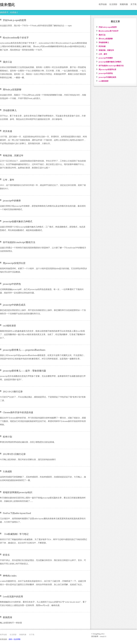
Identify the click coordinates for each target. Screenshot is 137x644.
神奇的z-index (10, 576)
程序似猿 (103, 4)
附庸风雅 (124, 4)
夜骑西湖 (7, 617)
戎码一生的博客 (15, 639)
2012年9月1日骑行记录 (14, 454)
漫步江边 (7, 62)
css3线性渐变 (9, 326)
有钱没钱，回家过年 (13, 156)
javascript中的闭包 (12, 284)
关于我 (133, 4)
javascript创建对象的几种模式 (18, 221)
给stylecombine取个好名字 (16, 38)
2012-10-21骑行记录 (13, 392)
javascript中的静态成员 (14, 305)
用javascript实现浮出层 (14, 263)
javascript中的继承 (12, 201)
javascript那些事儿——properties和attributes (24, 350)
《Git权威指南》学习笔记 (16, 534)
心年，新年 (9, 180)
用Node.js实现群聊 (12, 90)
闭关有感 (7, 131)
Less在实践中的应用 (13, 597)
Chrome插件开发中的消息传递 (18, 412)
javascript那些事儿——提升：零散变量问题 (24, 371)
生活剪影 (113, 4)
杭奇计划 (7, 437)
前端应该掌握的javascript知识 (18, 492)
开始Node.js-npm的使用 (14, 20)
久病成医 (7, 472)
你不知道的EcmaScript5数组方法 (19, 242)
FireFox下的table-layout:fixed (17, 513)
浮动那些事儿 (10, 110)
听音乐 (6, 555)
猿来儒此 (7, 5)
